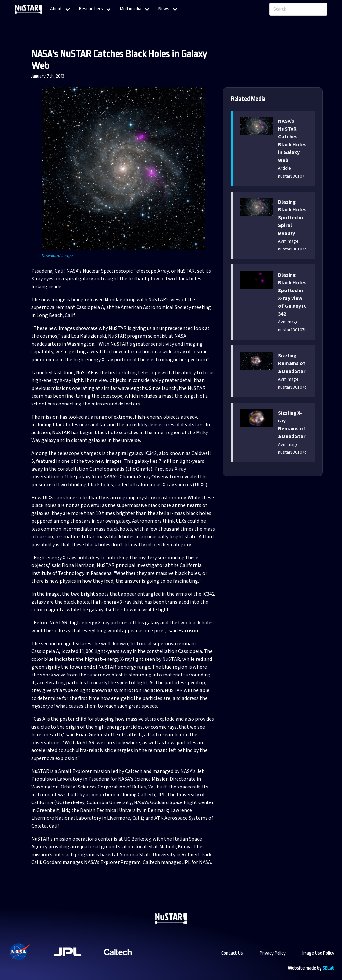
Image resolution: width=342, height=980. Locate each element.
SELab (328, 968)
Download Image (57, 256)
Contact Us (232, 953)
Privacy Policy (273, 953)
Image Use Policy (318, 953)
